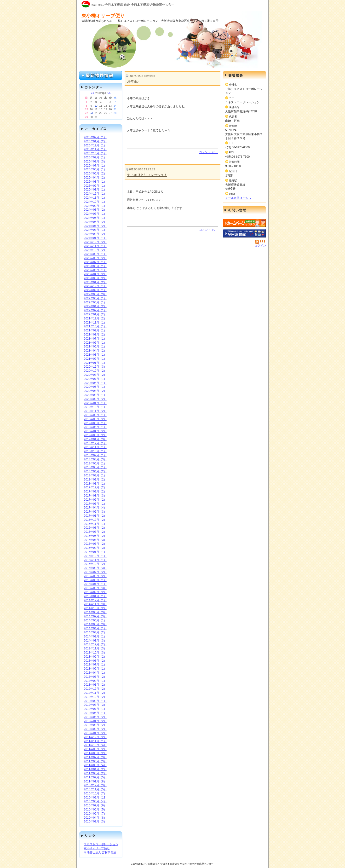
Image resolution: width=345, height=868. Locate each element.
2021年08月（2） (95, 335)
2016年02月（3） (95, 548)
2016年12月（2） (95, 520)
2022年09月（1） (95, 290)
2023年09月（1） (95, 254)
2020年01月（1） (95, 403)
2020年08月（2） (95, 375)
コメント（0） (209, 152)
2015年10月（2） (95, 564)
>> (109, 93)
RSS (261, 242)
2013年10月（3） (95, 653)
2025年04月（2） (95, 178)
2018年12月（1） (95, 443)
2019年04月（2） (95, 431)
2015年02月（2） (95, 592)
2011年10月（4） (95, 745)
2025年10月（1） (95, 153)
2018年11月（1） (95, 447)
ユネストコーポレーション (101, 844)
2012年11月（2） (95, 693)
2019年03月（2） (95, 435)
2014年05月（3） (95, 624)
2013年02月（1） (95, 681)
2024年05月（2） (95, 222)
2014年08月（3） (95, 612)
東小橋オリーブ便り (97, 848)
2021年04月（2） (95, 351)
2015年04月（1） (95, 584)
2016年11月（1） (95, 524)
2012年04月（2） (95, 721)
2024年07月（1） (95, 214)
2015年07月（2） (95, 572)
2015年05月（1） (95, 580)
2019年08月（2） (95, 419)
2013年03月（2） (95, 677)
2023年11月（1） (95, 246)
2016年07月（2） (95, 532)
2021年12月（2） (95, 318)
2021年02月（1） (95, 359)
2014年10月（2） (95, 608)
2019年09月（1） (95, 415)
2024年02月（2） (95, 234)
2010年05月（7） (95, 814)
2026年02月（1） (95, 137)
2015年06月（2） (95, 576)
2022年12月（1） (95, 286)
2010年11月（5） (95, 789)
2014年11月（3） (95, 604)
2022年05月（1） (95, 302)
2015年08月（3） (95, 568)
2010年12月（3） (95, 785)
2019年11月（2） (95, 411)
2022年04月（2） (95, 306)
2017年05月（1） (95, 504)
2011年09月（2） (95, 749)
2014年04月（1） (95, 628)
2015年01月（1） (95, 596)
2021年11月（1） (95, 323)
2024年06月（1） (95, 218)
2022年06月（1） (95, 298)
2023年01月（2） (95, 282)
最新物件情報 (101, 75)
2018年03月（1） (95, 475)
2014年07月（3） (95, 616)
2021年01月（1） (95, 363)
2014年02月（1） (95, 637)
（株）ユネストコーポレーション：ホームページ (244, 223)
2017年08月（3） (95, 496)
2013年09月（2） (95, 657)
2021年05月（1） (95, 347)
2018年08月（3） (95, 459)
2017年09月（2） (95, 492)
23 (91, 113)
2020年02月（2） (95, 399)
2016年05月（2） (95, 536)
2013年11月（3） (95, 648)
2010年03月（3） (95, 822)
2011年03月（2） (95, 773)
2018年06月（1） (95, 463)
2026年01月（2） (95, 141)
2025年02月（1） (95, 186)
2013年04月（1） (95, 673)
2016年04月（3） (95, 540)
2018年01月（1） (95, 484)
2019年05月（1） (95, 427)
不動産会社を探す (244, 233)
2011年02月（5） (95, 777)
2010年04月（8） (95, 818)
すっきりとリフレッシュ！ (147, 175)
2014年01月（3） (95, 641)
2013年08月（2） (95, 661)
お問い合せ (244, 211)
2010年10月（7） (95, 793)
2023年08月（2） (95, 258)
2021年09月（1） (95, 330)
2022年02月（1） (95, 310)
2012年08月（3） (95, 705)
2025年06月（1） (95, 169)
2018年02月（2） (95, 480)
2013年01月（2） (95, 685)
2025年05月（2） (95, 174)
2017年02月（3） (95, 512)
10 (96, 106)
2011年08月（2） (95, 753)
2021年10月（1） (95, 326)
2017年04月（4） (95, 508)
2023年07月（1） (95, 262)
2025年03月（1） (95, 182)
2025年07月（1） (95, 166)
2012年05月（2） (95, 717)
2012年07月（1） (95, 709)
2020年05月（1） (95, 387)
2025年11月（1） (95, 149)
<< (92, 93)
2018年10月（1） (95, 451)
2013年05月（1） (95, 669)
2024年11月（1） (95, 198)
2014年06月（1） (95, 620)
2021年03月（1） (95, 355)
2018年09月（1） (95, 455)
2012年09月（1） (95, 701)
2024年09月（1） (95, 206)
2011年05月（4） (95, 765)
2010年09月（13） (96, 798)
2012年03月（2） (95, 725)
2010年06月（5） (95, 810)
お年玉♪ (133, 81)
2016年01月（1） (95, 552)
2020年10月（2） (95, 371)
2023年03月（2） (95, 278)
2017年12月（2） (95, 487)
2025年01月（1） (95, 190)
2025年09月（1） (95, 157)
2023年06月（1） (95, 266)
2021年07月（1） (95, 339)
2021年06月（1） (95, 343)
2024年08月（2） (95, 210)
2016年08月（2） (95, 528)
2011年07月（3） (95, 757)
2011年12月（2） (95, 737)
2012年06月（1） (95, 713)
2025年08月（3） (95, 162)
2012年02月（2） (95, 729)
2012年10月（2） (95, 697)
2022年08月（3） (95, 294)
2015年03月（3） (95, 588)
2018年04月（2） (95, 471)
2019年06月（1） (95, 423)
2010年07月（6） (95, 805)
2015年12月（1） (95, 556)
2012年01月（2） (95, 733)
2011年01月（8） (95, 781)
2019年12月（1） (95, 407)
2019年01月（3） (95, 439)
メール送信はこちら (238, 198)
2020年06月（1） (95, 383)
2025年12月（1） (95, 145)
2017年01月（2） (95, 516)
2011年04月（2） (95, 769)
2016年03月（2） (95, 544)
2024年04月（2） (95, 226)
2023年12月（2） (95, 242)
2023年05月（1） (95, 270)
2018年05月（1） (95, 467)
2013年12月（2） (95, 644)
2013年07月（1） (95, 665)
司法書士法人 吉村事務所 (100, 852)
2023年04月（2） (95, 274)
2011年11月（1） (95, 741)
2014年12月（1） (95, 600)
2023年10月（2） (95, 250)
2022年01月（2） (95, 314)
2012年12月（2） (95, 689)
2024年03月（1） (95, 230)
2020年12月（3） (95, 367)
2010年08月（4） (95, 801)
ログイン (260, 246)
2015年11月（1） (95, 560)
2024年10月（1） (95, 202)
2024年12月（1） (95, 194)
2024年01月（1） (95, 238)
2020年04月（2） (95, 391)
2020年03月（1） (95, 395)
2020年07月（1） (95, 379)
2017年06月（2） (95, 500)
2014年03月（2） (95, 632)
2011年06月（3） (95, 761)
